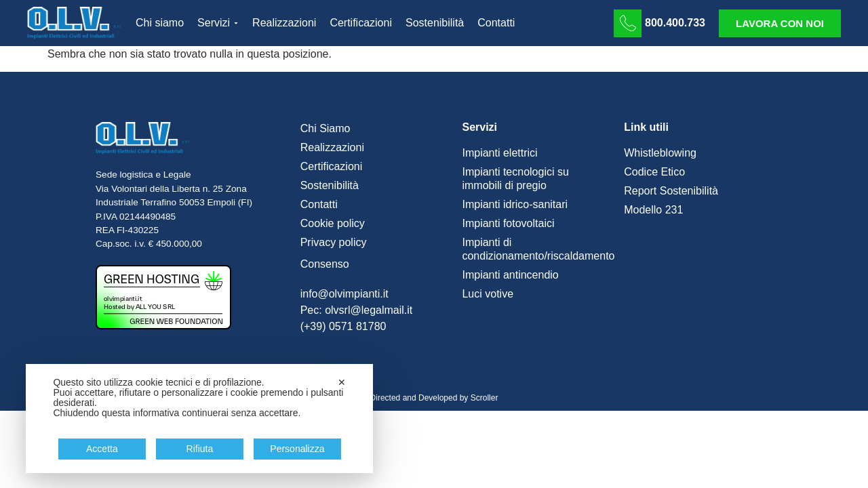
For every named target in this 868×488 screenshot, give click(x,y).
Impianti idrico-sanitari (515, 204)
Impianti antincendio (510, 275)
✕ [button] (342, 382)
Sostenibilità (330, 185)
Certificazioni (332, 166)
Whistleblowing (660, 153)
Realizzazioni (332, 147)
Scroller (485, 398)
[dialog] (199, 419)
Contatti (319, 204)
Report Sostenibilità (671, 191)
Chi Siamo (325, 128)
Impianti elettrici (499, 153)
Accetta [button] (102, 449)
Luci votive (488, 294)
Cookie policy (333, 223)
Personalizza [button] (297, 449)
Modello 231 (653, 210)
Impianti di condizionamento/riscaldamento (536, 249)
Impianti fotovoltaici (508, 223)
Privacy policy (334, 242)
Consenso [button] (325, 264)
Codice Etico (654, 172)
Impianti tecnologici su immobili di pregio (515, 179)
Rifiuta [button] (200, 449)
